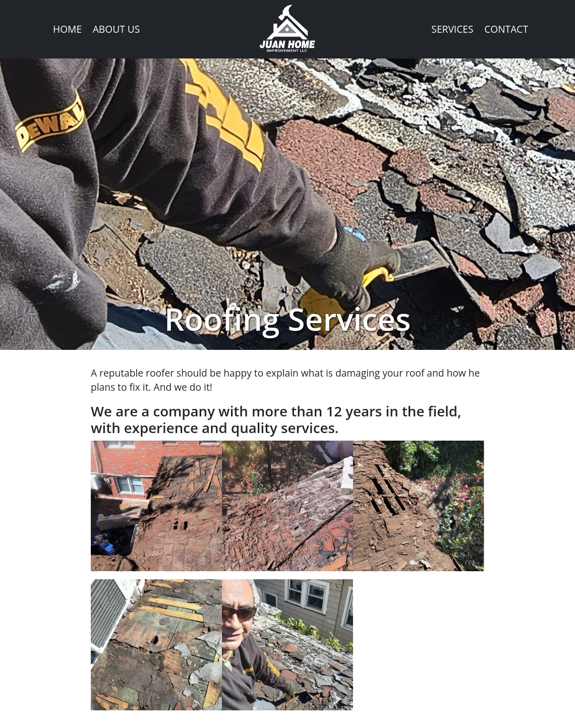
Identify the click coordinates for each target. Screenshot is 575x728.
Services (452, 29)
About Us (117, 29)
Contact (506, 29)
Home (67, 29)
